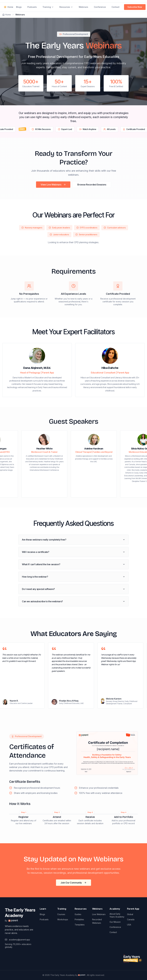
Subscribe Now (135, 7)
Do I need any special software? (73, 589)
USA (129, 925)
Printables (79, 919)
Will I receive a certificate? (73, 552)
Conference (100, 7)
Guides (78, 914)
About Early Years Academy (117, 915)
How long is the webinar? (73, 577)
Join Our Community (73, 883)
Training (48, 7)
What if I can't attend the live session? (73, 564)
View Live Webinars (53, 185)
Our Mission (115, 922)
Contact (115, 7)
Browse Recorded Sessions (92, 185)
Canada (131, 919)
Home (8, 7)
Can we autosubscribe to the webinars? (73, 601)
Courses (61, 914)
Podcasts (32, 7)
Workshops (63, 919)
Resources (66, 7)
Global (130, 914)
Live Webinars (99, 914)
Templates (80, 925)
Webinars (83, 7)
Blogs (19, 7)
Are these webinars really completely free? (73, 540)
